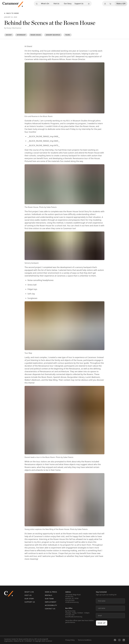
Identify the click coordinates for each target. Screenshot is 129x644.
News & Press (51, 592)
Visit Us (56, 4)
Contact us (50, 609)
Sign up (102, 623)
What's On (45, 4)
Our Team (49, 599)
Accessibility (51, 605)
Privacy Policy (70, 640)
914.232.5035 (70, 600)
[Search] (37, 4)
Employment (51, 602)
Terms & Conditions (85, 640)
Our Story (68, 4)
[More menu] (89, 4)
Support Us (79, 4)
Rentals (49, 595)
